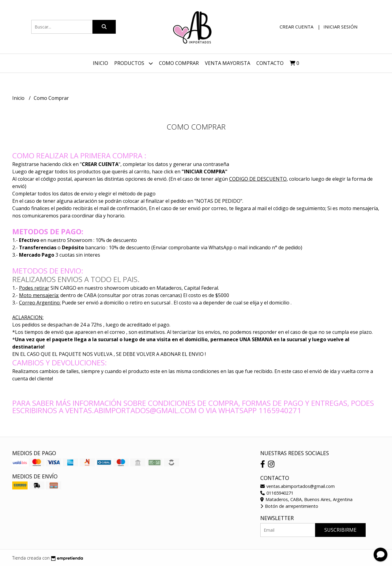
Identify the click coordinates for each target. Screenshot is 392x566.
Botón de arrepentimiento (289, 506)
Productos (134, 63)
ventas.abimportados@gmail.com (298, 486)
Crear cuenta (296, 27)
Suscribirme (340, 530)
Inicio (100, 63)
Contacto (270, 63)
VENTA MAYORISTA (228, 63)
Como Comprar (179, 63)
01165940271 (277, 493)
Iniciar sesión (340, 27)
